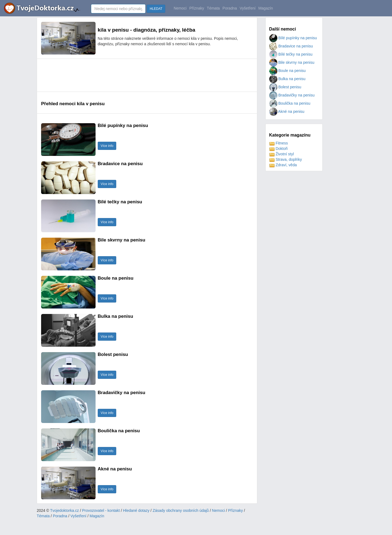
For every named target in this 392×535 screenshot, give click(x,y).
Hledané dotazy (136, 510)
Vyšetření (248, 8)
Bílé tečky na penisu (291, 54)
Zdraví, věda (283, 165)
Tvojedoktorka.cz (65, 510)
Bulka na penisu (287, 79)
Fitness (279, 143)
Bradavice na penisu (291, 46)
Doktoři (278, 149)
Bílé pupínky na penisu (293, 38)
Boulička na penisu (290, 103)
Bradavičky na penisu (292, 95)
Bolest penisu (285, 87)
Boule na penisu (287, 71)
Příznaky (197, 8)
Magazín (266, 8)
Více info (107, 146)
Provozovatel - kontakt (101, 510)
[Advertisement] (140, 75)
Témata (213, 8)
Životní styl (282, 154)
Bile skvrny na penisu (292, 62)
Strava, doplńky (286, 159)
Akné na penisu (287, 111)
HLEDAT (156, 9)
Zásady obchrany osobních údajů (181, 510)
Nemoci (180, 8)
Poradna (230, 8)
